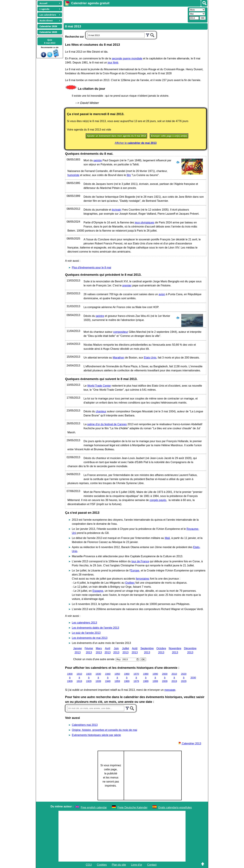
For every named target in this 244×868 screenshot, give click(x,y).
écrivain (116, 210)
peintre (98, 160)
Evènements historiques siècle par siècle (96, 735)
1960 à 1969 (127, 677)
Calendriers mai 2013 (85, 725)
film (129, 175)
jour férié (113, 63)
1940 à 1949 (108, 677)
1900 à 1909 (70, 677)
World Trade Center (99, 386)
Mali (167, 538)
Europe (135, 571)
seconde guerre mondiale (127, 58)
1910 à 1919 (79, 677)
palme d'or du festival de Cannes (107, 424)
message (170, 690)
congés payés (158, 500)
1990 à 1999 (155, 677)
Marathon (119, 358)
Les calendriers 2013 (84, 623)
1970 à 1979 (136, 677)
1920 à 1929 (89, 677)
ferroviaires (142, 579)
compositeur (121, 332)
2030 (193, 677)
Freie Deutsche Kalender (132, 807)
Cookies (102, 865)
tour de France (140, 561)
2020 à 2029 (184, 677)
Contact (152, 865)
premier (127, 285)
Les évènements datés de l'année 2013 (95, 628)
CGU (89, 865)
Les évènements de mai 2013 (90, 638)
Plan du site (119, 865)
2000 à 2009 (165, 677)
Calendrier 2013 (190, 744)
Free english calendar (94, 807)
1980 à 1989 (146, 677)
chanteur (101, 411)
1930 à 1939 (98, 677)
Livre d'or (136, 865)
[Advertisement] (125, 15)
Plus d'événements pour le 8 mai (91, 268)
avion (162, 294)
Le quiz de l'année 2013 (86, 633)
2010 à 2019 (174, 677)
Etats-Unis (150, 358)
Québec (130, 583)
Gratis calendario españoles (175, 807)
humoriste (73, 175)
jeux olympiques (145, 223)
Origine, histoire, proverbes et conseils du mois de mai (104, 730)
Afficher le (136, 143)
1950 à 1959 (117, 677)
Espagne (98, 591)
